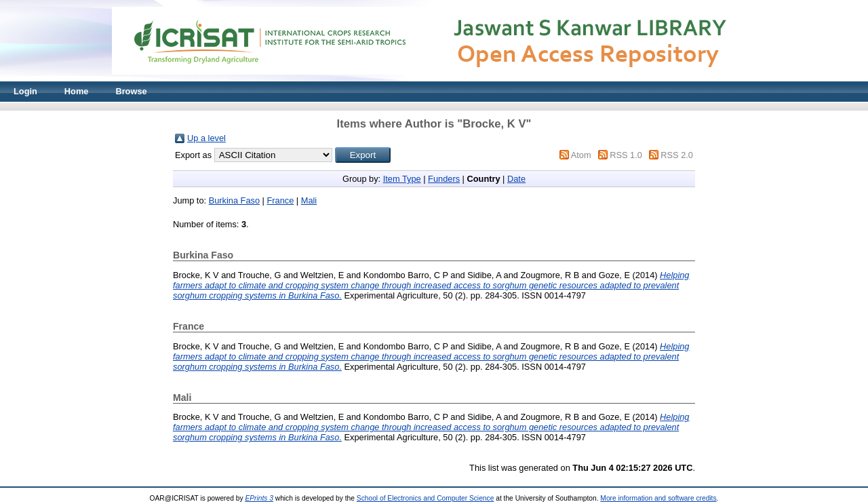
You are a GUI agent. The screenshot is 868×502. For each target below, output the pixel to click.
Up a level (206, 138)
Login (25, 91)
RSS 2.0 (677, 155)
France (280, 200)
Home (77, 91)
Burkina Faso (234, 200)
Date (516, 179)
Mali (309, 200)
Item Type (402, 179)
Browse (131, 91)
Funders (444, 179)
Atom (581, 155)
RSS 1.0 (626, 155)
